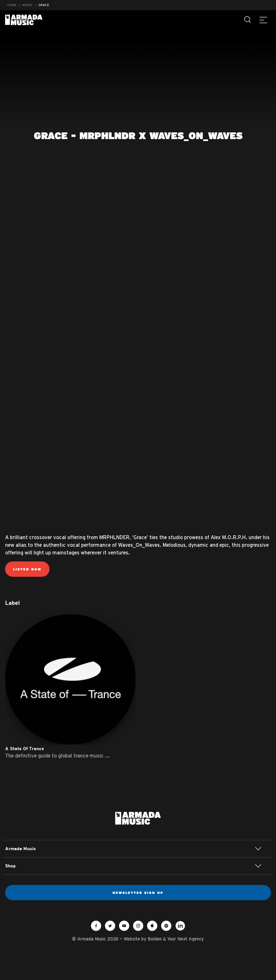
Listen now (27, 569)
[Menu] (263, 20)
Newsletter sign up (138, 893)
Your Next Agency (186, 939)
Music (27, 5)
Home (12, 5)
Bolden (155, 939)
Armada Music (24, 20)
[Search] (248, 20)
